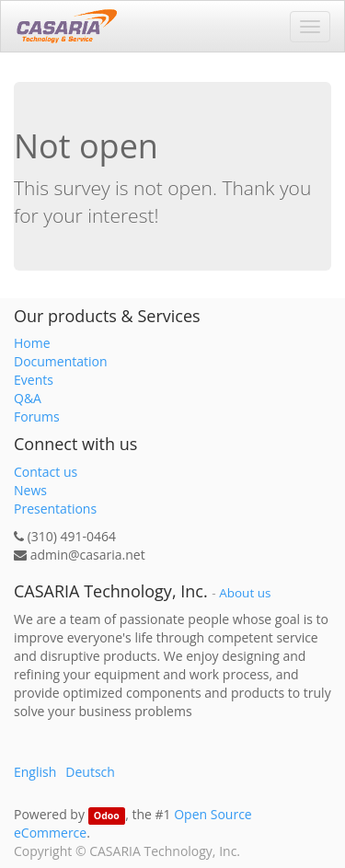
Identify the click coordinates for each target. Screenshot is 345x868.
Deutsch (90, 772)
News (30, 490)
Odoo (107, 816)
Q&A (28, 398)
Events (34, 380)
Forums (37, 417)
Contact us (46, 472)
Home (32, 343)
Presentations (55, 509)
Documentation (61, 361)
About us (245, 593)
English (35, 772)
